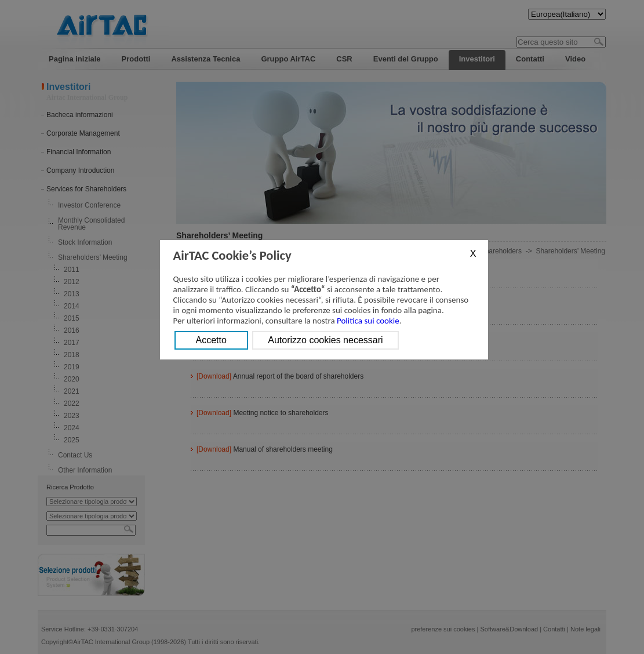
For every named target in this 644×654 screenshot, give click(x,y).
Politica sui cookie (368, 321)
